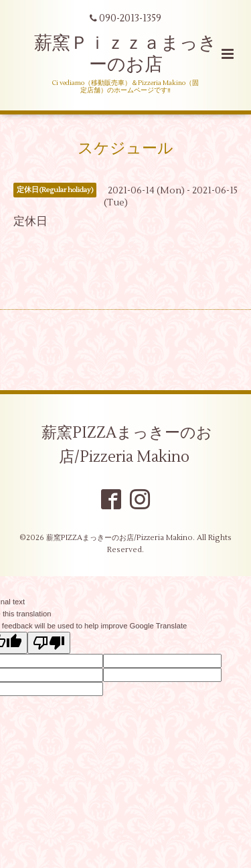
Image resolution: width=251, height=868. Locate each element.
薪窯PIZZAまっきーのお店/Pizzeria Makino (127, 445)
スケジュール (125, 149)
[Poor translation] (49, 643)
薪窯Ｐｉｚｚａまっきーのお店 (125, 54)
